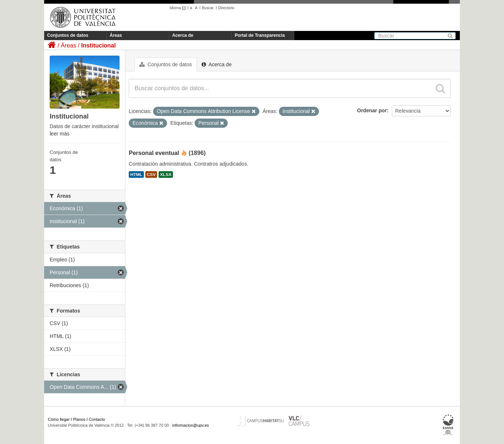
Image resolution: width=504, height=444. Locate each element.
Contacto (97, 419)
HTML (136, 175)
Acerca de (183, 35)
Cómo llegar (59, 419)
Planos (79, 419)
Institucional (98, 45)
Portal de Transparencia (260, 35)
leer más (60, 134)
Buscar (208, 8)
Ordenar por (372, 110)
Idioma (179, 8)
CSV (151, 175)
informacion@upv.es (191, 425)
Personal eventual (154, 153)
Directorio (226, 8)
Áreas (116, 35)
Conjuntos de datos (68, 35)
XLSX (166, 175)
